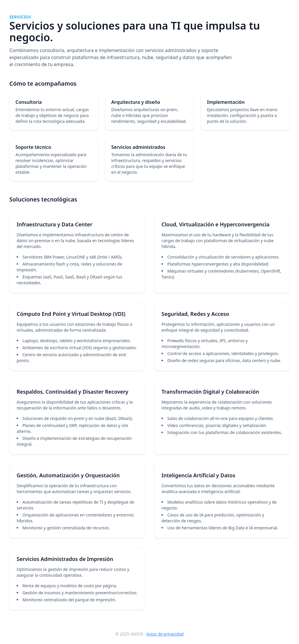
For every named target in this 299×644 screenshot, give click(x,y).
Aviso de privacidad (165, 634)
